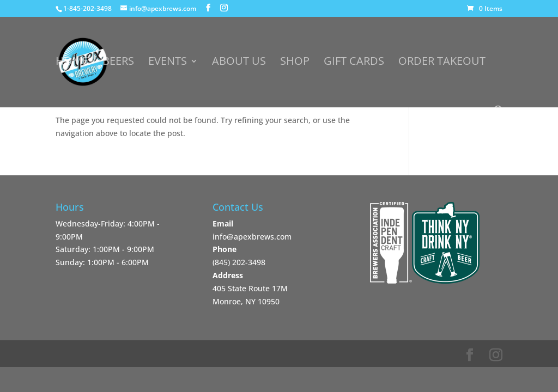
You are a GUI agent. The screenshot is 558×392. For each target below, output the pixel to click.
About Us (239, 63)
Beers (118, 63)
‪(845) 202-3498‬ (239, 262)
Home (72, 63)
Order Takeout (442, 63)
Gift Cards (354, 63)
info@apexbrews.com (252, 237)
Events (168, 63)
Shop (295, 63)
